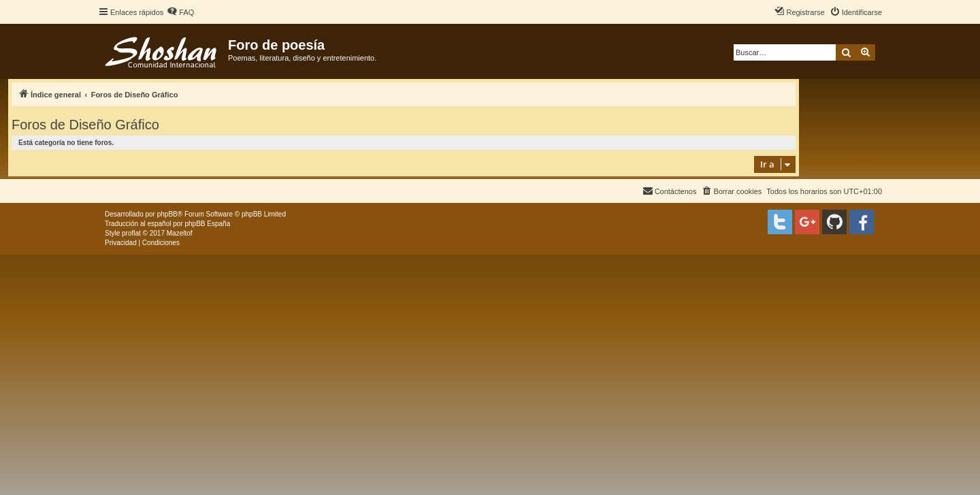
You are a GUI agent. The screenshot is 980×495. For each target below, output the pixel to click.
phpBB (167, 214)
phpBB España (207, 224)
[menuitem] (180, 12)
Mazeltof (180, 233)
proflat (131, 233)
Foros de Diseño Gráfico (85, 125)
